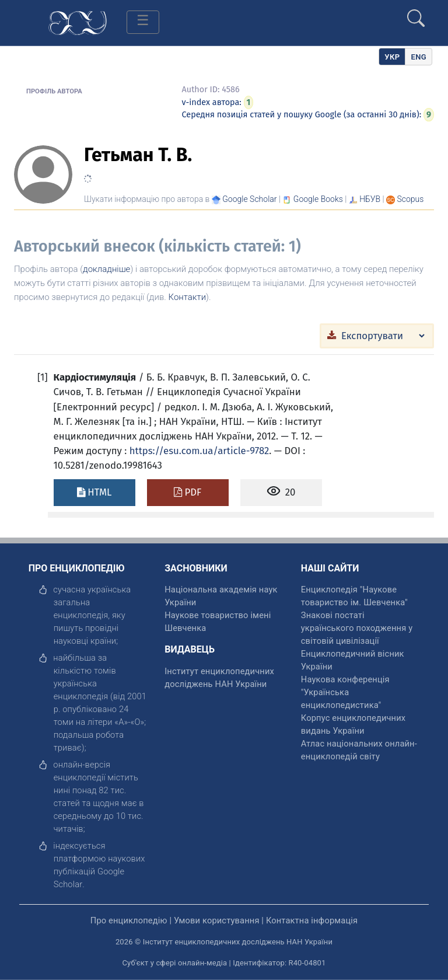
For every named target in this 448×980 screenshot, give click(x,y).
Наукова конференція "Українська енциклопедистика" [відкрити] (345, 692)
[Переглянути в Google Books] (318, 199)
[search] (416, 13)
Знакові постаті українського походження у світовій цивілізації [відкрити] (357, 628)
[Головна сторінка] (78, 22)
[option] (419, 57)
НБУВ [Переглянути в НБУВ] (370, 199)
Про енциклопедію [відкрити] (129, 920)
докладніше (106, 269)
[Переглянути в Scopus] (411, 199)
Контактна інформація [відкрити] (312, 920)
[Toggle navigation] (143, 22)
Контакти (188, 297)
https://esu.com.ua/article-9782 (199, 451)
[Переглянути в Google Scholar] (249, 199)
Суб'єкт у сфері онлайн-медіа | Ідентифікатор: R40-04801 (224, 963)
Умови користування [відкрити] (217, 920)
